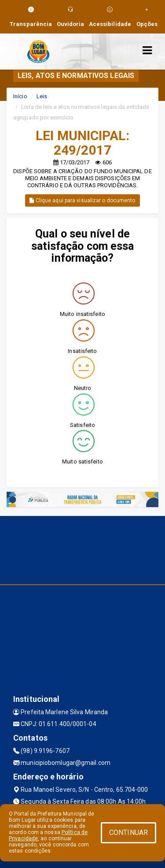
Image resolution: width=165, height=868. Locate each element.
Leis (42, 96)
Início (20, 96)
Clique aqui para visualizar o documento (82, 200)
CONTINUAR (128, 833)
